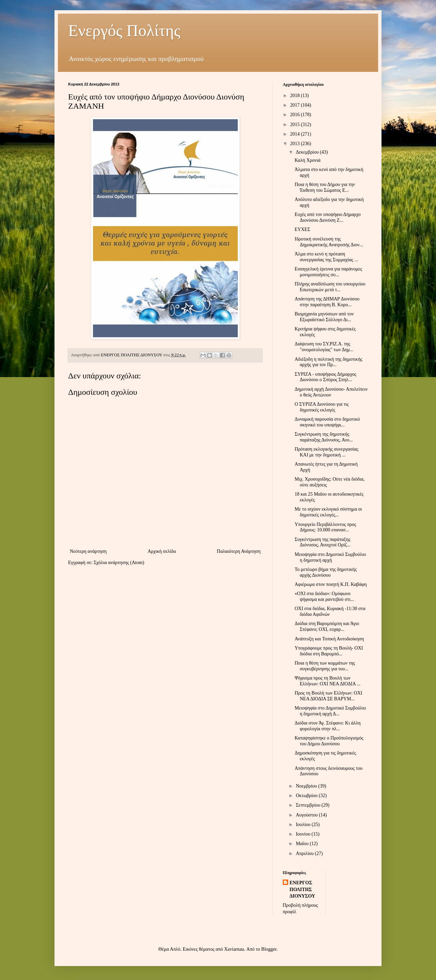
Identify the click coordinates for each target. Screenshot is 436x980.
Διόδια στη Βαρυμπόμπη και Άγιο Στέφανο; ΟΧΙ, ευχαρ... (327, 626)
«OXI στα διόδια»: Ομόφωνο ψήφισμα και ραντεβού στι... (324, 596)
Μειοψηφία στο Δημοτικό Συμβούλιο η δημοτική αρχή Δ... (330, 711)
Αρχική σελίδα (162, 551)
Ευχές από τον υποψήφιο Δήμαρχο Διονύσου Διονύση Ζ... (328, 217)
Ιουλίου (304, 825)
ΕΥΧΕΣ (302, 229)
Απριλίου (305, 853)
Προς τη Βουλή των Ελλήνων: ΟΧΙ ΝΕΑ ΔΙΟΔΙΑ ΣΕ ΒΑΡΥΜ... (329, 696)
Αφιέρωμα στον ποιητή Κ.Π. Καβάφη (331, 584)
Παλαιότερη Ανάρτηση (239, 551)
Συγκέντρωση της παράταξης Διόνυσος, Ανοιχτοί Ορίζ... (323, 542)
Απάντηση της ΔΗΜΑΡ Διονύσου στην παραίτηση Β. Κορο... (327, 302)
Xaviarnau (234, 949)
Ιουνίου (303, 834)
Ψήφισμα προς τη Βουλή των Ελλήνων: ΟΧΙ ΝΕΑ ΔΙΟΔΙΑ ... (328, 681)
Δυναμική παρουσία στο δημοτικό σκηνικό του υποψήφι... (327, 422)
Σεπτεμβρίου (308, 805)
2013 (296, 144)
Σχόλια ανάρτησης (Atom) (119, 563)
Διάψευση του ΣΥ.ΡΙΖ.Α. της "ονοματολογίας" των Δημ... (324, 347)
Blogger (269, 949)
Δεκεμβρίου (308, 152)
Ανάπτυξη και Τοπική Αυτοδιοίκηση (329, 639)
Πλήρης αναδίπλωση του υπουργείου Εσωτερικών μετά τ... (330, 287)
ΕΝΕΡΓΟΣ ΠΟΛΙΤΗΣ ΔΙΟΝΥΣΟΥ (302, 889)
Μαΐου (303, 844)
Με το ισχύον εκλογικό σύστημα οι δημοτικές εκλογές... (328, 512)
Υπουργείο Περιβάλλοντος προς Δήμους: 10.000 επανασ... (325, 527)
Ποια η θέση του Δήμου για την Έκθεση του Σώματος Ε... (325, 187)
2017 (296, 105)
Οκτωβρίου (307, 796)
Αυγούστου (307, 815)
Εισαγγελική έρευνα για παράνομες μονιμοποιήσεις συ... (328, 272)
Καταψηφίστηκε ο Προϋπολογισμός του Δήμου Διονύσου (329, 741)
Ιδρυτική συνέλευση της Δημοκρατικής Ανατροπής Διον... (329, 242)
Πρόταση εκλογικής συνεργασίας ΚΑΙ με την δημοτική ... (326, 452)
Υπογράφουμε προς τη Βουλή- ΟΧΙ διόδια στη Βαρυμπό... (329, 651)
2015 (296, 125)
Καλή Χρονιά (308, 160)
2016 (296, 115)
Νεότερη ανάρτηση (88, 551)
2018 (296, 96)
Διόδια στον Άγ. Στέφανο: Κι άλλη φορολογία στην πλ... (328, 726)
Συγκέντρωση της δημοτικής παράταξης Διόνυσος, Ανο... (324, 437)
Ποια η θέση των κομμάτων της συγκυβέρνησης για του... (325, 666)
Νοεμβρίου (307, 786)
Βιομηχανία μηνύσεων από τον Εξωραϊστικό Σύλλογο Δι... (324, 317)
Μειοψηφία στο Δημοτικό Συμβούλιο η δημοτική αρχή (330, 557)
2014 (296, 134)
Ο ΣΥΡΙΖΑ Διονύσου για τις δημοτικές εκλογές (322, 407)
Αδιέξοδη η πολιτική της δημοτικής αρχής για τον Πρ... (329, 362)
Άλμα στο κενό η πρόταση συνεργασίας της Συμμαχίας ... (326, 257)
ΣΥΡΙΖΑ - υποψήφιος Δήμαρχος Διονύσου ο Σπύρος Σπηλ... (325, 377)
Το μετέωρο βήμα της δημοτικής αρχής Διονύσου (326, 572)
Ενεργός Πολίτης (124, 30)
